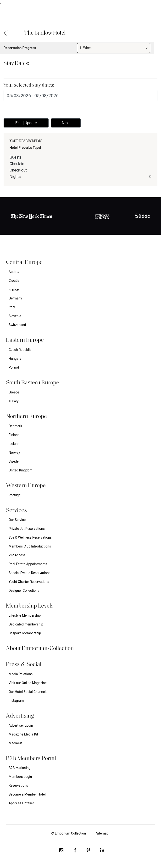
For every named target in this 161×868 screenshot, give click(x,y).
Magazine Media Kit (23, 734)
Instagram (16, 701)
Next (66, 123)
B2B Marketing (19, 768)
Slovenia (15, 316)
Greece (14, 392)
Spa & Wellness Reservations (30, 537)
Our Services (18, 520)
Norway (14, 453)
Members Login (20, 777)
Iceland (14, 444)
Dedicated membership (26, 624)
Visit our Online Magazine (28, 683)
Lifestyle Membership (25, 615)
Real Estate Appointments (28, 564)
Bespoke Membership (25, 633)
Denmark (15, 426)
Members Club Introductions (30, 546)
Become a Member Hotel (27, 794)
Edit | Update (26, 123)
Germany (15, 298)
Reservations (18, 785)
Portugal (15, 495)
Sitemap (102, 833)
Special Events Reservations (30, 573)
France (14, 289)
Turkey (14, 401)
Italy (12, 307)
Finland (14, 435)
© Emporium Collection (69, 833)
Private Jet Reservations (27, 529)
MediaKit (15, 743)
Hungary (15, 359)
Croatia (14, 281)
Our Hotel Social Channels (28, 692)
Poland (14, 367)
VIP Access (17, 555)
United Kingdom (21, 470)
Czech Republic (20, 350)
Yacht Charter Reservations (29, 582)
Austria (14, 272)
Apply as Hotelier (21, 803)
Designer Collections (24, 591)
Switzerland (17, 325)
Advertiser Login (21, 725)
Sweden (14, 461)
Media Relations (21, 674)
